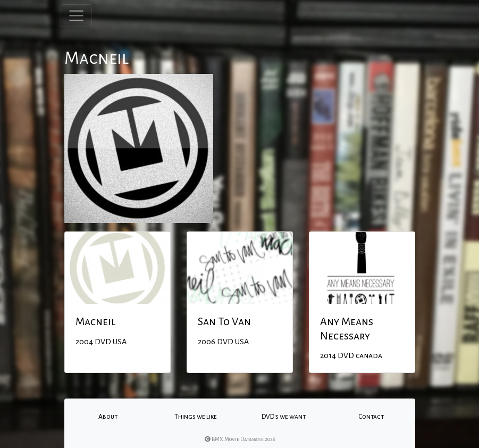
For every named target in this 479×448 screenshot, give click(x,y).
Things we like (196, 417)
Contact (371, 417)
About (108, 417)
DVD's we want (284, 417)
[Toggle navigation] (76, 16)
